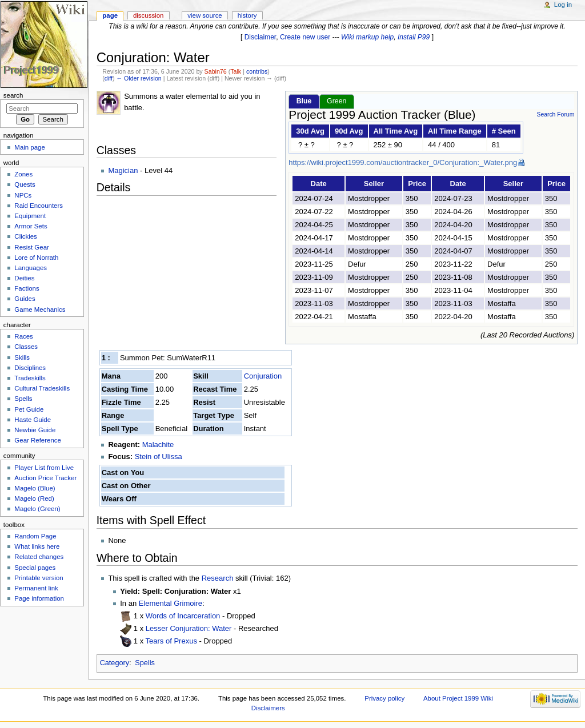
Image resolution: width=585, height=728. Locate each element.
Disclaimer (261, 37)
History (247, 15)
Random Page (35, 536)
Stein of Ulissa (159, 456)
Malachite (158, 445)
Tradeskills (30, 378)
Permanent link (36, 588)
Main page (30, 147)
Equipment (30, 216)
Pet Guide (29, 409)
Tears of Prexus (173, 641)
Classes (26, 347)
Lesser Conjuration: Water (190, 628)
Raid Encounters (39, 206)
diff (109, 78)
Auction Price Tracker (45, 478)
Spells (145, 663)
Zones (23, 174)
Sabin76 (216, 71)
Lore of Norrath (36, 258)
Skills (22, 357)
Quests (25, 184)
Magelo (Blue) (35, 488)
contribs (257, 71)
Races (23, 336)
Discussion (148, 15)
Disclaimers (268, 708)
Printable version (39, 578)
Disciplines (30, 368)
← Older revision (139, 78)
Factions (27, 288)
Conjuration (263, 376)
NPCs (23, 195)
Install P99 (414, 37)
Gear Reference (38, 440)
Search (13, 95)
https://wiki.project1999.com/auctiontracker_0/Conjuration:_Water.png (403, 162)
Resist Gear (31, 247)
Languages (31, 268)
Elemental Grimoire (171, 603)
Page (110, 15)
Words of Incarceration (184, 616)
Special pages (35, 568)
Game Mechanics (40, 309)
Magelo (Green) (37, 509)
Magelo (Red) (34, 498)
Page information (39, 598)
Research (218, 578)
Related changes (39, 557)
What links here (37, 546)
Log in (563, 5)
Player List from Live (44, 468)
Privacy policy (384, 698)
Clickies (25, 236)
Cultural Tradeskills (42, 388)
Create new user (305, 37)
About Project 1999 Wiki (458, 698)
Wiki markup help (367, 37)
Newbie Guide (35, 430)
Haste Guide (33, 420)
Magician (123, 170)
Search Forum (555, 114)
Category (115, 663)
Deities (24, 278)
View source (205, 15)
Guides (25, 299)
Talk (236, 71)
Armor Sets (31, 226)
